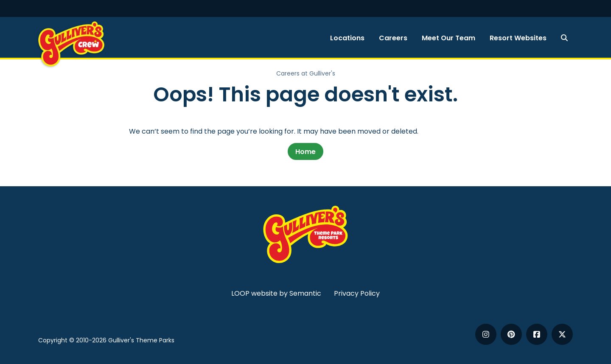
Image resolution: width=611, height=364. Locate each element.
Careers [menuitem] (393, 38)
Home (305, 152)
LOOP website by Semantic (276, 293)
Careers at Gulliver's (306, 74)
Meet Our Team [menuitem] (448, 38)
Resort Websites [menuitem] (518, 38)
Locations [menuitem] (347, 38)
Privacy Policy (357, 293)
